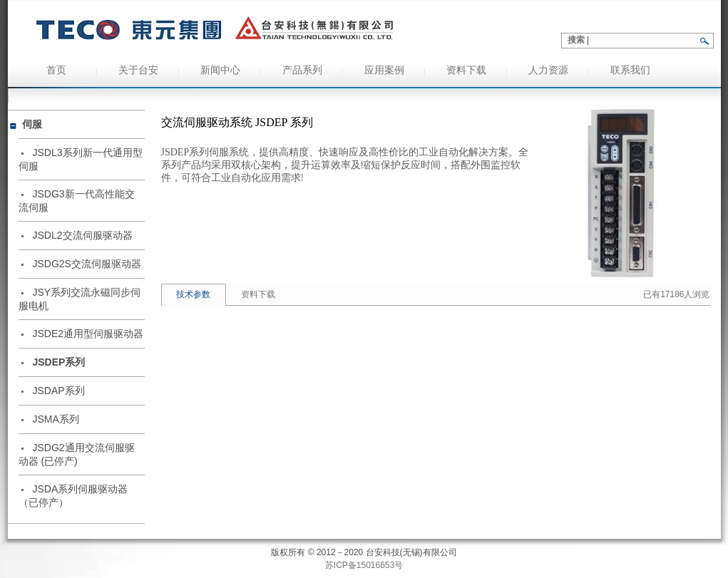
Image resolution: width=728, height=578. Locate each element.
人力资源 (548, 70)
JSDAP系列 (59, 391)
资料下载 (466, 70)
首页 (56, 70)
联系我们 (630, 70)
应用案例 (384, 70)
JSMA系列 (56, 419)
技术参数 (193, 294)
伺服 (32, 124)
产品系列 (302, 70)
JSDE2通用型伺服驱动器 (88, 334)
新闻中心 (220, 70)
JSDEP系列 (59, 362)
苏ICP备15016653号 (364, 565)
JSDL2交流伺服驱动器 (83, 235)
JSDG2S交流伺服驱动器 (87, 264)
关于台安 (138, 70)
